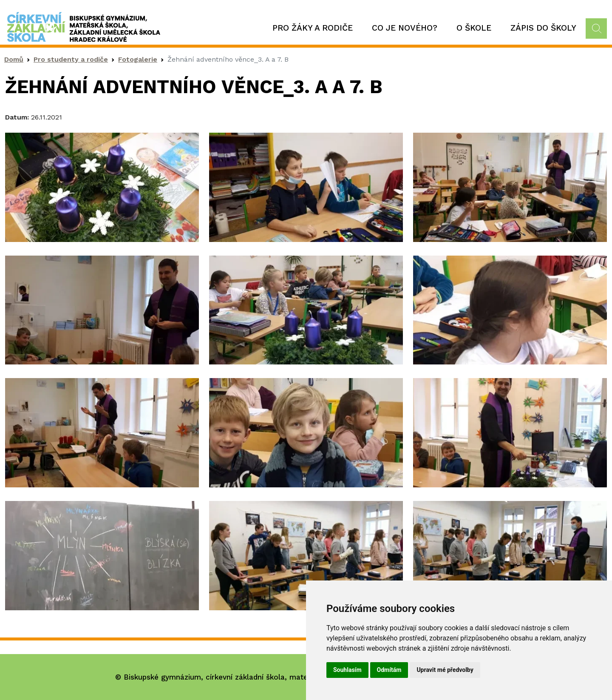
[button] (102, 186)
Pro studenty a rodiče (71, 59)
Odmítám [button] (389, 670)
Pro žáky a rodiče (313, 28)
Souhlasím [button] (347, 670)
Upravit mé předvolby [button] (445, 670)
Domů (14, 59)
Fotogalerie (138, 59)
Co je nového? (405, 28)
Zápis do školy (543, 28)
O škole (474, 28)
